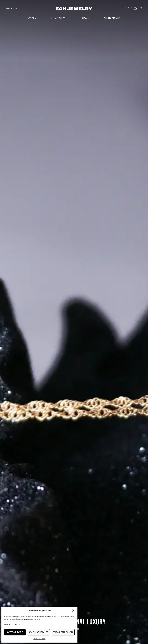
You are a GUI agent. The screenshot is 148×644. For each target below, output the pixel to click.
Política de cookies (40, 639)
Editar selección (63, 632)
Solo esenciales (38, 632)
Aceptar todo (15, 632)
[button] (73, 611)
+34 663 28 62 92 (12, 8)
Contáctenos (112, 18)
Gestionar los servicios (12, 624)
